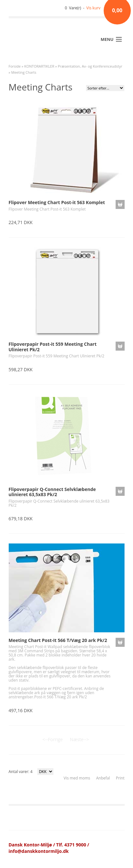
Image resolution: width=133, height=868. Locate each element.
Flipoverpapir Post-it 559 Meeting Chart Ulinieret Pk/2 (53, 347)
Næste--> (79, 739)
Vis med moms (77, 778)
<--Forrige (53, 739)
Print (120, 778)
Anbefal (103, 778)
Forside (15, 66)
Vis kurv (93, 8)
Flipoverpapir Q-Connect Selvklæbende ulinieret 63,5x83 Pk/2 (52, 492)
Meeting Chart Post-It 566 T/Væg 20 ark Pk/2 (58, 640)
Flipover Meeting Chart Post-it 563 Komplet (57, 202)
